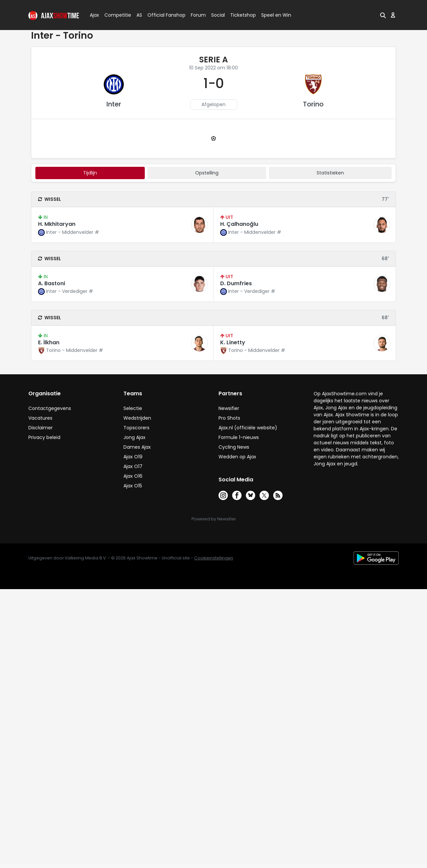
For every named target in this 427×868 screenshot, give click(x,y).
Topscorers (136, 428)
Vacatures (40, 418)
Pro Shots (229, 418)
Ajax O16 (133, 476)
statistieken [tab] (330, 173)
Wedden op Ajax (237, 457)
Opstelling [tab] (207, 173)
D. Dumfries (236, 283)
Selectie (133, 408)
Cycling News (234, 447)
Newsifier (229, 408)
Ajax (94, 15)
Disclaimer (41, 428)
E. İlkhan (49, 342)
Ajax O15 (133, 486)
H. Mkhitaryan (57, 224)
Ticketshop (243, 15)
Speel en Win (276, 15)
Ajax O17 (133, 466)
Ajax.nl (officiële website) (248, 428)
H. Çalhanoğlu (239, 224)
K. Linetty (233, 342)
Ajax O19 (133, 457)
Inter (114, 104)
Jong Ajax (134, 437)
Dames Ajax (137, 447)
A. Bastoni (52, 283)
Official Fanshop (162, 15)
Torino (313, 104)
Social (217, 15)
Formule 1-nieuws (239, 437)
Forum (198, 15)
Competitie (115, 15)
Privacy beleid (44, 437)
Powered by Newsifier (214, 519)
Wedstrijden (137, 418)
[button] (383, 15)
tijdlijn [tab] (90, 173)
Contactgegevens (50, 408)
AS (139, 15)
